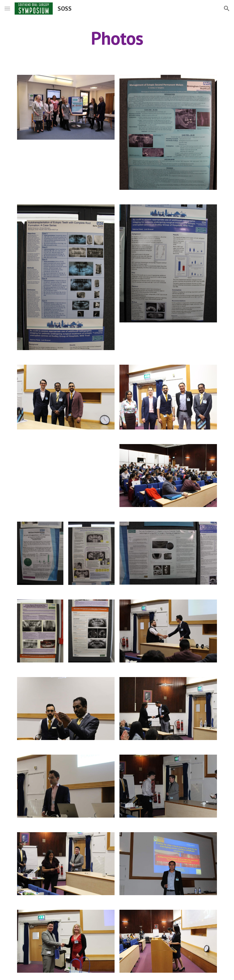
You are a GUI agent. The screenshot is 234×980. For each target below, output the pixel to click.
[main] (117, 38)
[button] (7, 8)
